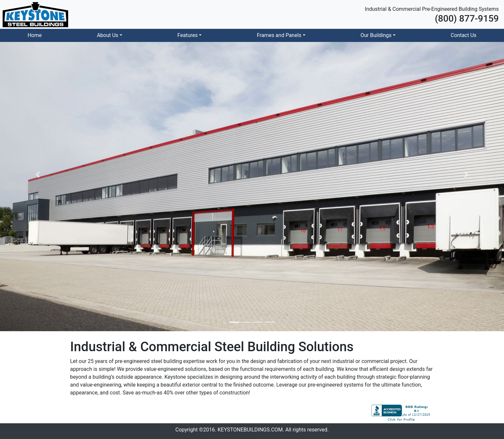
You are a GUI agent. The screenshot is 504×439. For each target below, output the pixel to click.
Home (35, 35)
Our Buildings (376, 35)
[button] (38, 175)
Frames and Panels (279, 35)
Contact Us (464, 35)
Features (187, 35)
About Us (108, 35)
